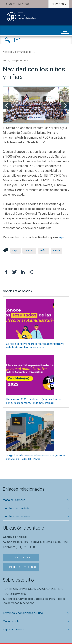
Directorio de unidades (17, 508)
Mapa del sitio (12, 621)
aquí (62, 237)
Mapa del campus (14, 500)
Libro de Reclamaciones (21, 567)
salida (57, 250)
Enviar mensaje (21, 557)
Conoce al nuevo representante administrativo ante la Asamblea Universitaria (36, 324)
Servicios (59, 4)
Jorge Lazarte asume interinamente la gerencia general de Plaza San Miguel (36, 435)
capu (15, 250)
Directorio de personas (17, 516)
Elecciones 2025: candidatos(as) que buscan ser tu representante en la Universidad (36, 380)
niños (44, 250)
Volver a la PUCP (19, 4)
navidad (29, 250)
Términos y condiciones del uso (23, 613)
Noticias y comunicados (17, 52)
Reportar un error (14, 629)
